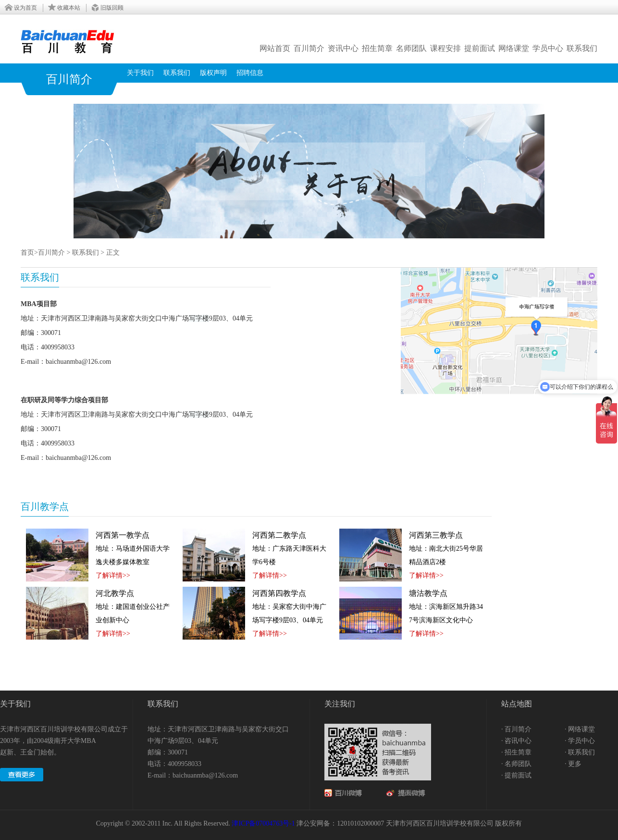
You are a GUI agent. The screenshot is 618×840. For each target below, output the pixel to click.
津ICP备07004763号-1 (263, 823)
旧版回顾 (112, 8)
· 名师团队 (516, 764)
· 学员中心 (580, 741)
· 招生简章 (516, 752)
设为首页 (25, 8)
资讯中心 (343, 48)
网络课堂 (514, 48)
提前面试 (480, 48)
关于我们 (140, 73)
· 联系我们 (580, 752)
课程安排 (445, 48)
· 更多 (573, 764)
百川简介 (309, 48)
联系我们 (582, 48)
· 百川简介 (516, 729)
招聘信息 (250, 73)
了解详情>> (113, 575)
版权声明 (213, 73)
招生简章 (377, 48)
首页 (27, 253)
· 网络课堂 (580, 729)
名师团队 (411, 48)
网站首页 (275, 48)
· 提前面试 (516, 775)
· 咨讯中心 (516, 741)
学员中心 (548, 48)
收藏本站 (69, 8)
